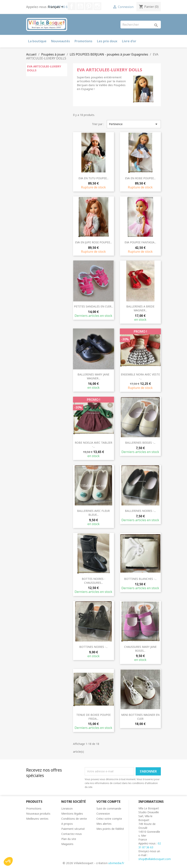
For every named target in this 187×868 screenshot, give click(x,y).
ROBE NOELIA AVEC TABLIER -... (93, 445)
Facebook (72, 6)
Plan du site (69, 839)
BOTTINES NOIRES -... (93, 647)
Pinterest (89, 6)
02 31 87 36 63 (150, 845)
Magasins (67, 844)
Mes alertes (104, 824)
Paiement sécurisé (73, 829)
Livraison (67, 808)
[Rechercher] (141, 25)
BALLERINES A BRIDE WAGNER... (140, 308)
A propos (67, 824)
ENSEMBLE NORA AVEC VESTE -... (140, 376)
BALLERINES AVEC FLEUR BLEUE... (93, 513)
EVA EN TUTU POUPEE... (93, 178)
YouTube (80, 6)
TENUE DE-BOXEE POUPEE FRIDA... (93, 717)
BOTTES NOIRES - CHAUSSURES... (93, 581)
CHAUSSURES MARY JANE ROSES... (140, 649)
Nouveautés (61, 41)
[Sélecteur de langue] (56, 7)
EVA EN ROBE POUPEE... (140, 178)
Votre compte (108, 802)
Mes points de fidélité (110, 829)
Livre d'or (129, 41)
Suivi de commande (109, 808)
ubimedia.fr (116, 863)
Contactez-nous (72, 834)
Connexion (103, 814)
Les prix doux (107, 41)
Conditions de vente (74, 819)
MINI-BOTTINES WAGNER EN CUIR (140, 717)
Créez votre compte (109, 819)
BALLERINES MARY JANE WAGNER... (93, 376)
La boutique (37, 41)
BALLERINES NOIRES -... (140, 511)
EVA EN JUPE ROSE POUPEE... (93, 242)
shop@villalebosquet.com (155, 859)
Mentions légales (72, 814)
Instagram (97, 6)
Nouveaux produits (38, 814)
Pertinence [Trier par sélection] (134, 124)
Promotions (83, 41)
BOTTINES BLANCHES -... (140, 579)
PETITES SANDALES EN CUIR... (93, 306)
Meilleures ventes (37, 819)
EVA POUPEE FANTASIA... (140, 242)
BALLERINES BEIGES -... (140, 443)
